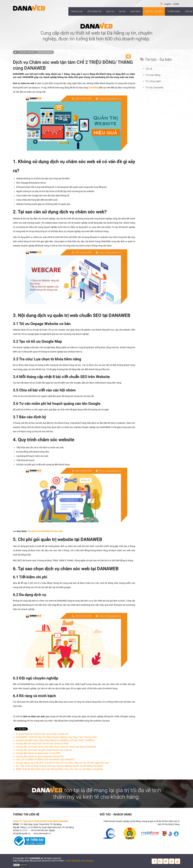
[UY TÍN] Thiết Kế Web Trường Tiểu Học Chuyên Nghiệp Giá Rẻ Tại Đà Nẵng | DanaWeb (60, 766)
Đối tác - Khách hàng (116, 814)
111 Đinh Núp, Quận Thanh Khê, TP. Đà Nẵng (41, 824)
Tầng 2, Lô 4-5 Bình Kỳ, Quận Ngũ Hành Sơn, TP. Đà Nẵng (47, 827)
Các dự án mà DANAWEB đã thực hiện (45, 531)
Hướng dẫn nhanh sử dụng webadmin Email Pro (40, 756)
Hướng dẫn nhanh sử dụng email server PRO (38, 753)
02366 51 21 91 (20, 830)
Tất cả (149, 69)
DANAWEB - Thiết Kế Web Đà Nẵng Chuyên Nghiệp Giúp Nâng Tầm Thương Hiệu (56, 737)
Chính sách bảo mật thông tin (80, 861)
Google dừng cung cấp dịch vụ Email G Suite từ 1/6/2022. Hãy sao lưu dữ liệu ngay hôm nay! (63, 763)
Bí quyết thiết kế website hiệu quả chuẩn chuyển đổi (42, 734)
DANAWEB (93, 88)
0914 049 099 (38, 830)
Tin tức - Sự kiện (27, 52)
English (168, 4)
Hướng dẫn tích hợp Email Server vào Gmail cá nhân (42, 744)
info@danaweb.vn (22, 833)
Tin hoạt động (153, 75)
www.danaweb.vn (42, 833)
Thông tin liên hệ (26, 814)
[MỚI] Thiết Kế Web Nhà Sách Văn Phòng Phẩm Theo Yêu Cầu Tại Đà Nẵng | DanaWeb (59, 769)
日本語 (176, 4)
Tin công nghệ (45, 52)
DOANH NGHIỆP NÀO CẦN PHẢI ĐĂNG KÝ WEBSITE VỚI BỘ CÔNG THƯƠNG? (55, 740)
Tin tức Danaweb (154, 88)
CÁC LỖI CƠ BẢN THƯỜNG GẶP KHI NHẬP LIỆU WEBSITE (45, 760)
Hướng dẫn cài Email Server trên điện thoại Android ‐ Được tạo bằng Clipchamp (56, 747)
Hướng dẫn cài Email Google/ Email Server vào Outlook (44, 750)
